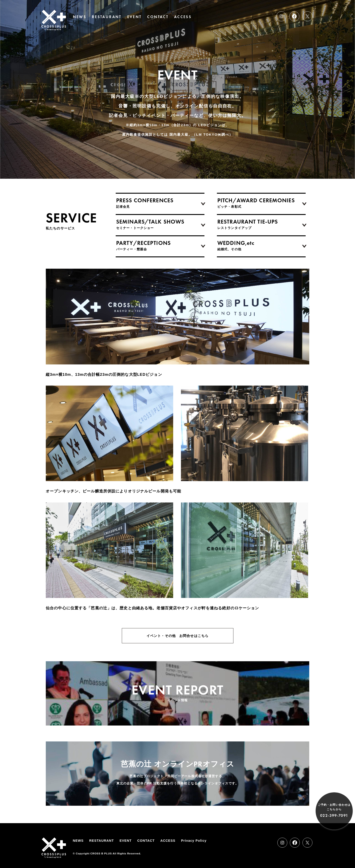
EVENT (134, 17)
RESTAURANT (107, 17)
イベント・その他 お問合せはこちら (177, 636)
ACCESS (183, 17)
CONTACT (158, 17)
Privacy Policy (194, 841)
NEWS (80, 17)
